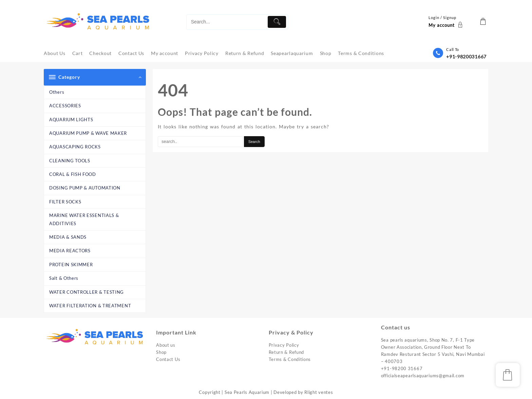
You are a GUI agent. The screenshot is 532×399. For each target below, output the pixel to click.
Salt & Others (64, 278)
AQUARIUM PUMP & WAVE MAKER (88, 133)
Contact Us (168, 359)
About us (166, 345)
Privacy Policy (284, 345)
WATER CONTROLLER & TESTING (87, 292)
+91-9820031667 (466, 57)
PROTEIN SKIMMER (71, 265)
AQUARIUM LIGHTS (71, 120)
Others (57, 92)
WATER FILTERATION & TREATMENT (90, 306)
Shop (161, 352)
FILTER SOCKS (65, 202)
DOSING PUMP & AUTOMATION (85, 188)
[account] (446, 22)
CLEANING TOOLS (70, 161)
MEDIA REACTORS (70, 251)
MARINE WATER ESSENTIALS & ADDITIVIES (84, 219)
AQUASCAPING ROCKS (75, 147)
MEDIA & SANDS (68, 237)
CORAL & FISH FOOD (73, 174)
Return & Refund (287, 352)
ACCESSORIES (65, 106)
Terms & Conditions (290, 359)
